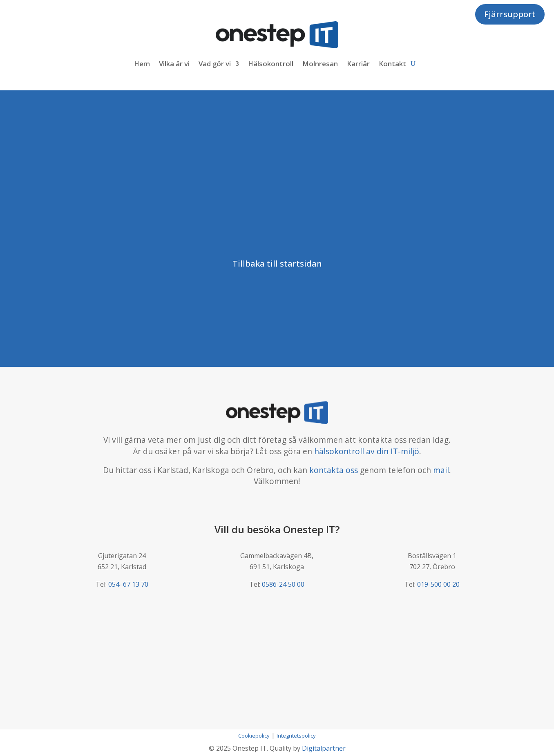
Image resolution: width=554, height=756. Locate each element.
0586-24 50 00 (283, 584)
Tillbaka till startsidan (277, 264)
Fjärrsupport (510, 14)
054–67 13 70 (128, 584)
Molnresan (320, 64)
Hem (142, 64)
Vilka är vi (174, 64)
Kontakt (392, 64)
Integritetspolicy (296, 736)
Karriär (358, 64)
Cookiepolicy (254, 736)
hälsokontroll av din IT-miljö (367, 451)
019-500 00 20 (438, 584)
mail (441, 470)
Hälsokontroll (271, 64)
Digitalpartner (324, 748)
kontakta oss (334, 470)
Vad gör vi (215, 64)
